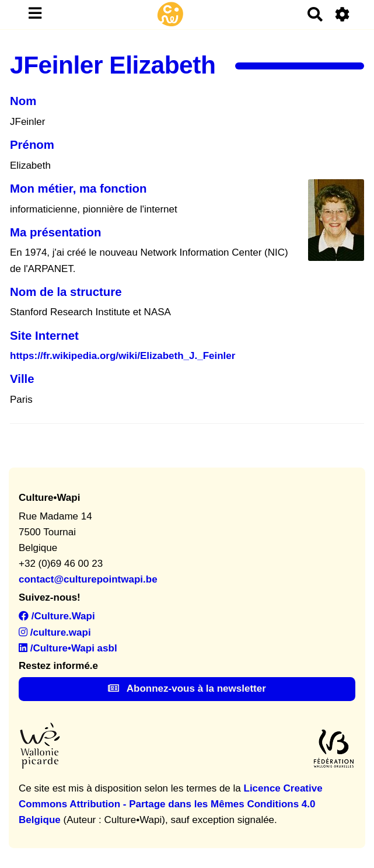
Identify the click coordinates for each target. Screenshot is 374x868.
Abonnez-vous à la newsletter (187, 689)
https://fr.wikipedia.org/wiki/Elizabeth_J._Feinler (123, 356)
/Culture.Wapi (57, 616)
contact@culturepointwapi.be (88, 579)
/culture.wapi (55, 632)
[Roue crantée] (343, 14)
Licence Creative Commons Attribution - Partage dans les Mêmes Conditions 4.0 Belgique (171, 804)
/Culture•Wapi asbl (68, 648)
